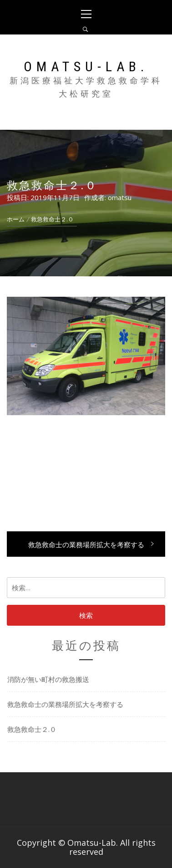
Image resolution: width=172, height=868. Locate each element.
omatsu (120, 197)
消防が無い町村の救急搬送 (48, 679)
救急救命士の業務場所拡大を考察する (65, 704)
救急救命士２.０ (32, 729)
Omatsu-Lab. (86, 66)
